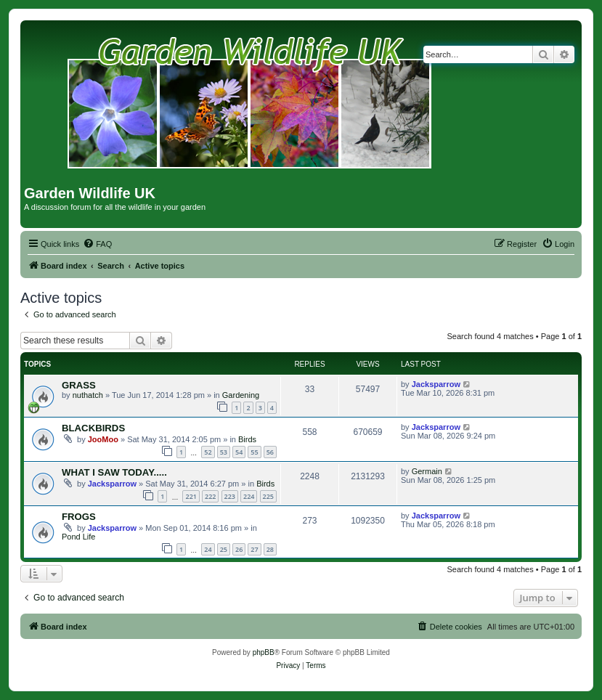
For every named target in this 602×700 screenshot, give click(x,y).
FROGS (79, 517)
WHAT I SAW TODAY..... (114, 472)
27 (254, 549)
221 (191, 496)
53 (224, 452)
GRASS (79, 385)
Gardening (241, 395)
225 (268, 496)
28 (270, 549)
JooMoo (103, 439)
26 (239, 549)
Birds (247, 439)
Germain (427, 471)
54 (239, 452)
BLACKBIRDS (93, 428)
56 (270, 452)
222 (210, 496)
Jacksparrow (436, 384)
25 (224, 549)
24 (208, 549)
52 (208, 452)
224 (249, 496)
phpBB (264, 652)
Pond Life (78, 537)
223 (230, 496)
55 (254, 452)
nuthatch (88, 395)
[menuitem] (97, 244)
